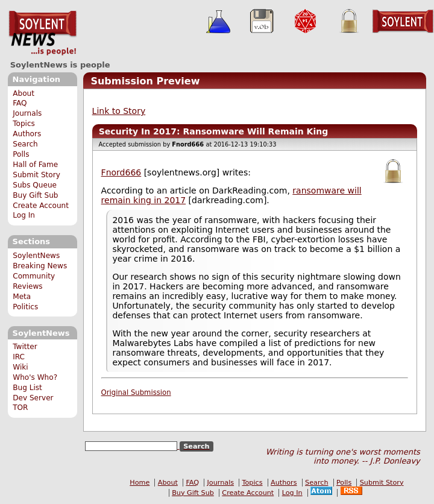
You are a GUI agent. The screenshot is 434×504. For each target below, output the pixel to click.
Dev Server (33, 398)
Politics (25, 307)
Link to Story (119, 111)
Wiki (20, 367)
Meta (22, 297)
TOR (20, 408)
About (24, 93)
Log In (24, 215)
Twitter (25, 347)
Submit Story (36, 175)
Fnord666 (121, 172)
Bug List (27, 388)
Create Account (41, 206)
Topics (24, 124)
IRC (19, 357)
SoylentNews (42, 33)
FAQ (20, 103)
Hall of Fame (35, 165)
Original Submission (136, 392)
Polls (21, 154)
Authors (27, 134)
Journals (27, 113)
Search (25, 144)
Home (140, 483)
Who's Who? (35, 377)
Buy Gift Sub (35, 195)
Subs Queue (35, 185)
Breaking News (40, 266)
